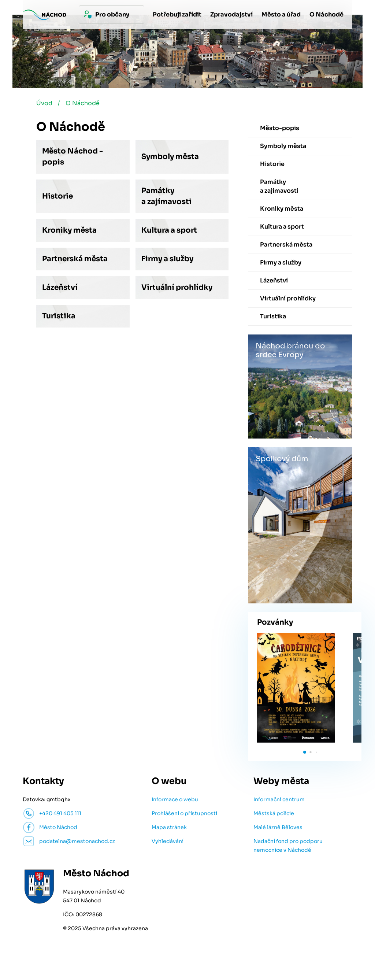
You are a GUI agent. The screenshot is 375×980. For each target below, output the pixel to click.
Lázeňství (60, 288)
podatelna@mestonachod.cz (77, 842)
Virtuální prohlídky (177, 288)
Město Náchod (58, 828)
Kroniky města (69, 231)
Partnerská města (75, 260)
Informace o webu (175, 800)
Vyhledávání (168, 842)
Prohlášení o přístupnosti (184, 814)
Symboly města (170, 157)
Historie (57, 197)
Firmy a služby (167, 260)
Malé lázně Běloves (278, 828)
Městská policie (274, 814)
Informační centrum (279, 800)
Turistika (59, 317)
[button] (305, 753)
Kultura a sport (169, 231)
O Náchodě (83, 104)
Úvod (44, 104)
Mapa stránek (169, 828)
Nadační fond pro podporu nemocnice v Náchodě (288, 846)
